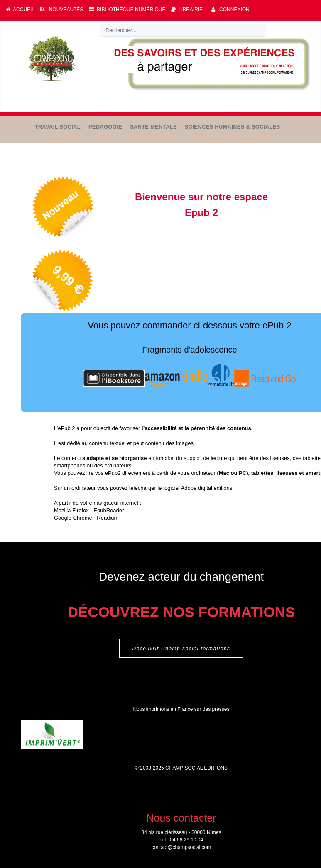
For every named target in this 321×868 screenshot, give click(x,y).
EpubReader (109, 510)
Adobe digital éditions (207, 488)
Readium (108, 518)
